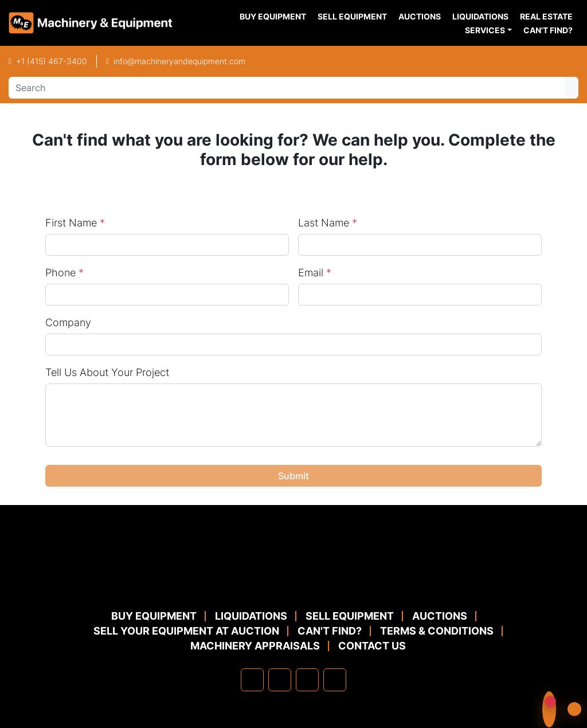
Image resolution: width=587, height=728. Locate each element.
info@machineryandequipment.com (179, 61)
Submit (293, 476)
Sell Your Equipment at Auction (186, 631)
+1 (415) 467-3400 (52, 61)
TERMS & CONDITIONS (437, 631)
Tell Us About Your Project (107, 372)
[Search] (287, 88)
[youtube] (335, 680)
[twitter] (307, 680)
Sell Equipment (352, 16)
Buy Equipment (273, 16)
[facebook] (252, 680)
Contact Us (372, 646)
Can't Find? (548, 30)
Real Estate (546, 16)
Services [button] (485, 30)
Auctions (420, 16)
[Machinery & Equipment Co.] (293, 580)
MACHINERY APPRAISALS (255, 646)
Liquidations (480, 16)
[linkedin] (280, 680)
